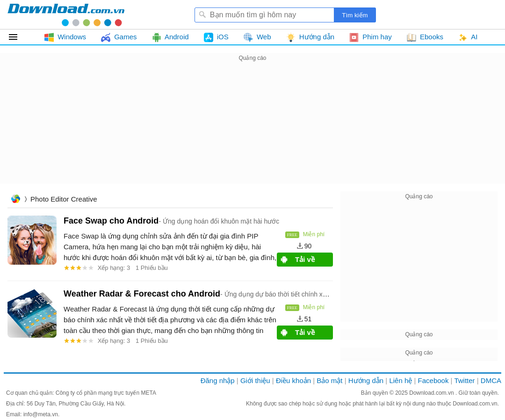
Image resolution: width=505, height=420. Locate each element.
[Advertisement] (252, 129)
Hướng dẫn (366, 380)
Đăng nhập (218, 380)
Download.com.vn (432, 393)
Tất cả (18, 37)
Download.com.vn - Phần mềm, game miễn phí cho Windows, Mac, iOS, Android (66, 14)
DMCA (491, 380)
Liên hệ (400, 380)
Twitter (464, 380)
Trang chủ (15, 200)
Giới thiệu (255, 380)
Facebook (433, 380)
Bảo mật (329, 380)
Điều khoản (293, 380)
